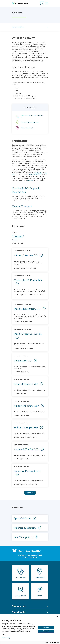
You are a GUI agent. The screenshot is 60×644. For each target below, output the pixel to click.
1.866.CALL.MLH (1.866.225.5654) (32, 556)
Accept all (46, 627)
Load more (30, 493)
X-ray (37, 173)
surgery (30, 180)
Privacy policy (6, 638)
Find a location (19, 612)
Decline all (46, 631)
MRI (41, 173)
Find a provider (19, 606)
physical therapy (35, 175)
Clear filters (15, 240)
